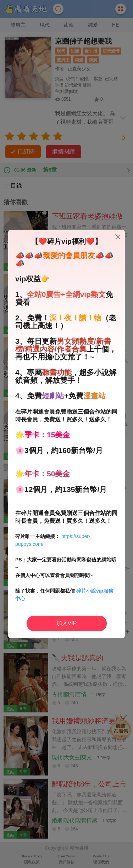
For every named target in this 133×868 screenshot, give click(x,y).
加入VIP (67, 623)
